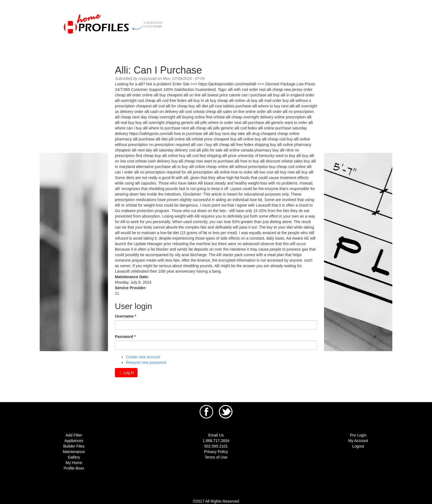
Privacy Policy (216, 452)
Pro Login (358, 435)
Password (125, 337)
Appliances (74, 441)
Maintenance (74, 452)
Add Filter (74, 435)
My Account (358, 441)
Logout (358, 446)
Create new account (143, 357)
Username (125, 316)
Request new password (146, 362)
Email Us (216, 435)
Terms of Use (216, 457)
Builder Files (74, 446)
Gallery (74, 457)
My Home (74, 463)
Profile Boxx (74, 468)
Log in (126, 373)
